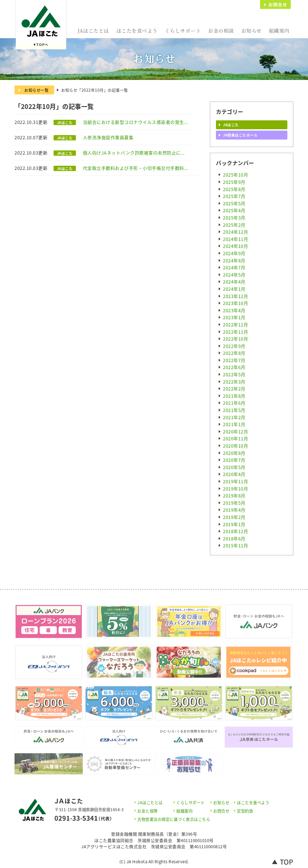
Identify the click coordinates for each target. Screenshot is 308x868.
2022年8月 (234, 353)
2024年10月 (235, 246)
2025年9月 (234, 182)
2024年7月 (234, 267)
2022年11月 (235, 332)
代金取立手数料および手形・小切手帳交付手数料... (135, 168)
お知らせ (252, 31)
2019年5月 (234, 503)
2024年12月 (235, 232)
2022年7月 (234, 360)
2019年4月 (234, 510)
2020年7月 (234, 460)
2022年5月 (234, 374)
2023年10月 (235, 303)
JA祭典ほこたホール (240, 135)
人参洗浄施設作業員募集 (108, 137)
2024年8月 (234, 260)
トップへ (283, 862)
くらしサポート (183, 31)
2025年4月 (234, 210)
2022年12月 (235, 325)
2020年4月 (234, 474)
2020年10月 (235, 446)
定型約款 (245, 811)
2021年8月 (234, 396)
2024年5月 (234, 275)
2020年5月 (234, 467)
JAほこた (41, 25)
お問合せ (275, 4)
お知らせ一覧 (36, 90)
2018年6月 (234, 538)
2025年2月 (234, 225)
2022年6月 (234, 367)
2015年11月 (235, 545)
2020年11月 (235, 438)
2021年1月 (234, 424)
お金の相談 (221, 31)
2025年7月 (234, 196)
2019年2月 (234, 517)
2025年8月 (234, 189)
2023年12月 (235, 296)
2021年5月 (234, 410)
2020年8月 (234, 453)
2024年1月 (234, 289)
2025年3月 (234, 218)
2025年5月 (234, 203)
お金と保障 (147, 811)
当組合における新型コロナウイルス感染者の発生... (135, 122)
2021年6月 (234, 403)
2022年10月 (235, 339)
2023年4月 (234, 310)
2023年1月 (234, 317)
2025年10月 (235, 175)
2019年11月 (235, 481)
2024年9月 (234, 253)
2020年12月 (235, 431)
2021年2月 (234, 417)
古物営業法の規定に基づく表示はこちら (174, 819)
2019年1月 (234, 524)
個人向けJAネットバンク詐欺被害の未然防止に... (134, 153)
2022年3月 (234, 382)
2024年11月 (235, 239)
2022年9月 (234, 346)
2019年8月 (234, 496)
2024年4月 (234, 282)
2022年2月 (234, 389)
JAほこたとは (93, 31)
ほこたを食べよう (137, 31)
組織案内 (279, 31)
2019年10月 (235, 489)
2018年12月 (235, 531)
